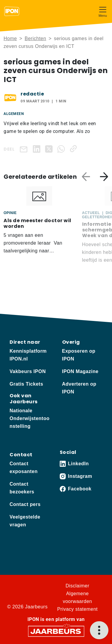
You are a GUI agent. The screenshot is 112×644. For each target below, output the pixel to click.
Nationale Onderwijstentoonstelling (30, 418)
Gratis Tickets (26, 384)
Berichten (36, 38)
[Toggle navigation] (103, 11)
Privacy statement (77, 609)
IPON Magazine (80, 371)
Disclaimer (77, 586)
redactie (32, 94)
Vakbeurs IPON (28, 371)
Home (10, 38)
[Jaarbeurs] (56, 631)
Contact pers (25, 504)
